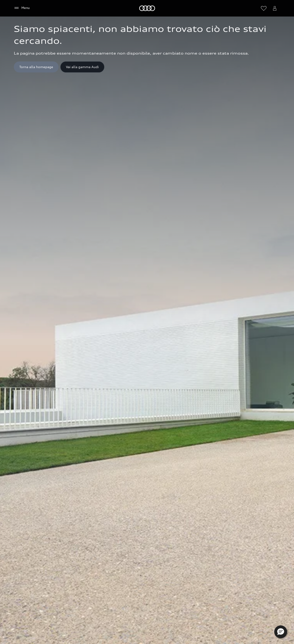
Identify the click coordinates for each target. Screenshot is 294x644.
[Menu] (22, 8)
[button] (281, 632)
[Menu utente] (275, 8)
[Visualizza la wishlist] (264, 8)
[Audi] (147, 8)
